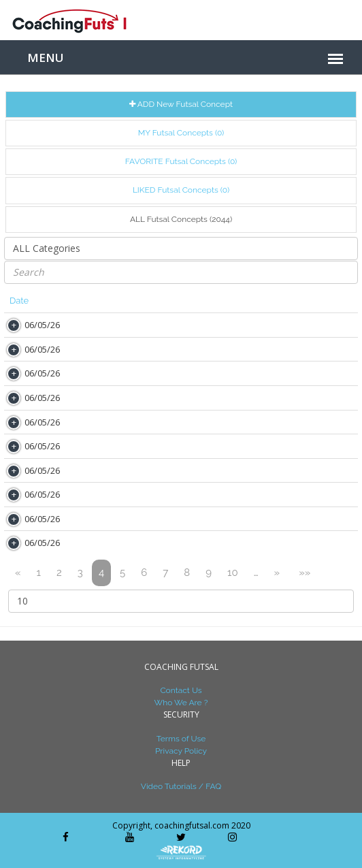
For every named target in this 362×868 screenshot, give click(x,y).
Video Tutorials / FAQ (181, 786)
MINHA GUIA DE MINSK (200, 349)
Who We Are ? (181, 703)
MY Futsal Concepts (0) (181, 133)
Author (96, 301)
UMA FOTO (175, 470)
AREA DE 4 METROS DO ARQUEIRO (224, 542)
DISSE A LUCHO (184, 422)
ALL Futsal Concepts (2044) (181, 219)
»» (305, 573)
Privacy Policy (181, 751)
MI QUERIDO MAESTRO (200, 518)
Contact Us (181, 690)
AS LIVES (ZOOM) (187, 324)
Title (161, 301)
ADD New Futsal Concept (181, 104)
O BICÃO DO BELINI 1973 (202, 446)
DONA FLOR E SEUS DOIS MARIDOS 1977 (236, 373)
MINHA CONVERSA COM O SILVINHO (228, 494)
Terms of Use (181, 739)
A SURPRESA (179, 397)
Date (19, 301)
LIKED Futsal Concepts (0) (181, 190)
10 (233, 573)
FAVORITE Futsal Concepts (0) (181, 161)
